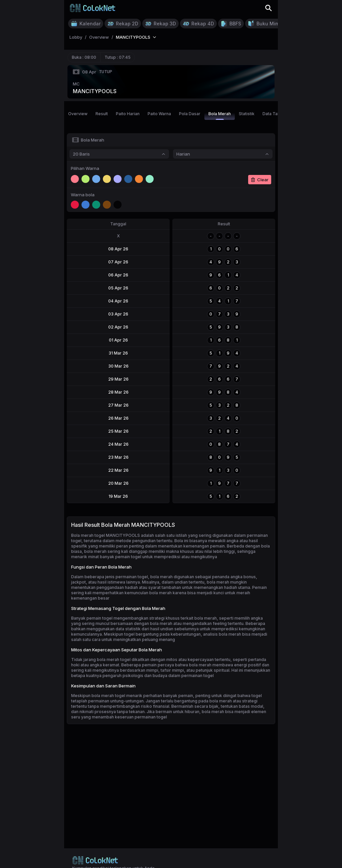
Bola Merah (220, 116)
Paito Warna (159, 114)
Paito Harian (128, 114)
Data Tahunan (276, 114)
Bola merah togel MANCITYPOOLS (106, 535)
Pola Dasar (190, 114)
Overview (78, 114)
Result (102, 114)
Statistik (247, 114)
